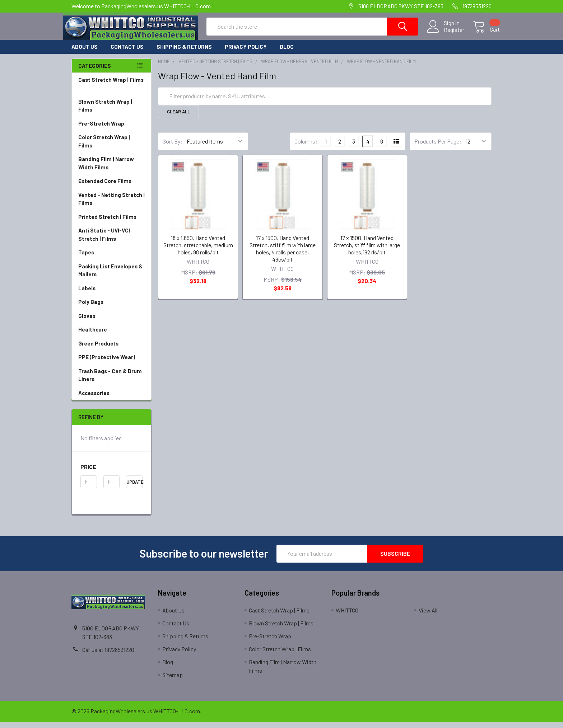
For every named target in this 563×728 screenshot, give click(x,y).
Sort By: (173, 148)
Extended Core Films (111, 187)
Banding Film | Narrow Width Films (111, 170)
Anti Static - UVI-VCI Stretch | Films (111, 241)
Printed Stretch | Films (107, 223)
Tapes (111, 259)
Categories (95, 72)
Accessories (111, 400)
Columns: (306, 147)
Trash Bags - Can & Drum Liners (110, 382)
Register (446, 34)
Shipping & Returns (184, 53)
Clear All (178, 118)
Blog (287, 53)
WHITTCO (347, 616)
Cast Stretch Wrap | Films (111, 91)
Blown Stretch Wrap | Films (111, 112)
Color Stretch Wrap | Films (111, 148)
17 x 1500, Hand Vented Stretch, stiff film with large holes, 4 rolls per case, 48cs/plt (283, 255)
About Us (85, 53)
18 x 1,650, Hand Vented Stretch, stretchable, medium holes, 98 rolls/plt (198, 251)
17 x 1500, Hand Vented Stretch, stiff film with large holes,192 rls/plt (367, 251)
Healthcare (111, 336)
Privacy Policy (246, 53)
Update (134, 488)
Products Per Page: (438, 148)
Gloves (111, 322)
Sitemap (173, 681)
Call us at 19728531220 (108, 656)
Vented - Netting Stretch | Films (111, 206)
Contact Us (127, 53)
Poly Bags (111, 308)
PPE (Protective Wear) (111, 364)
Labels (111, 295)
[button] (111, 473)
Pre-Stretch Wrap (111, 130)
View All (428, 616)
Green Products (111, 350)
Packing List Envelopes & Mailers (111, 277)
